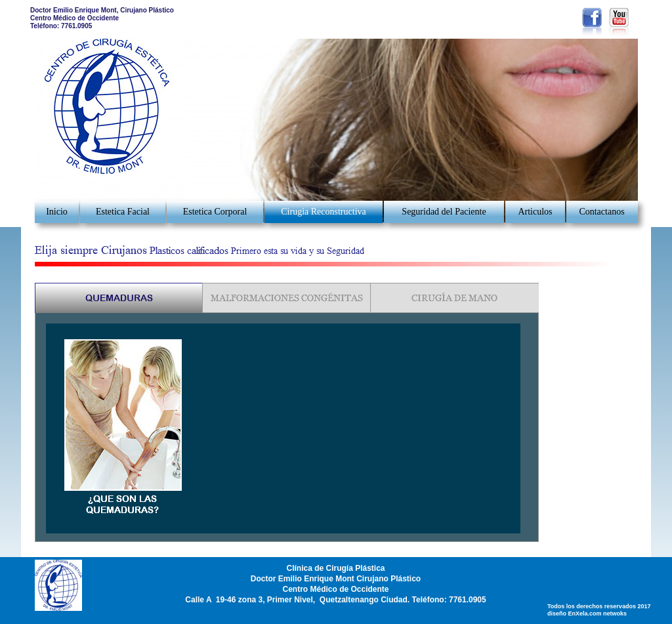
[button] (648, 72)
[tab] (119, 298)
